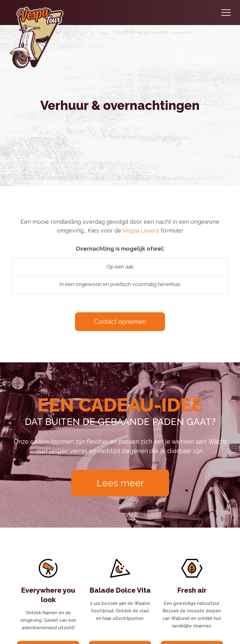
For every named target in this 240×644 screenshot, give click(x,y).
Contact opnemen (120, 322)
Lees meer (120, 483)
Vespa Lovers (141, 230)
